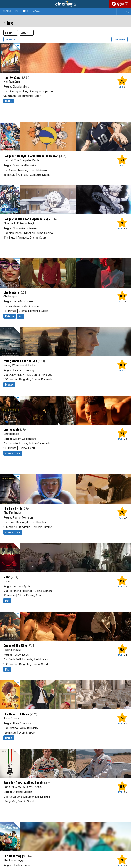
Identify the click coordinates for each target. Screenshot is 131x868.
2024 (25, 33)
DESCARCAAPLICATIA (122, 4)
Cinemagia (65, 4)
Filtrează (10, 39)
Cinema (6, 11)
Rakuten (10, 316)
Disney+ (9, 385)
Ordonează (119, 39)
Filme (25, 11)
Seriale (36, 11)
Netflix (9, 101)
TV (16, 11)
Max (20, 316)
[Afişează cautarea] (127, 11)
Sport (9, 33)
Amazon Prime (13, 453)
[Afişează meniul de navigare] (120, 11)
